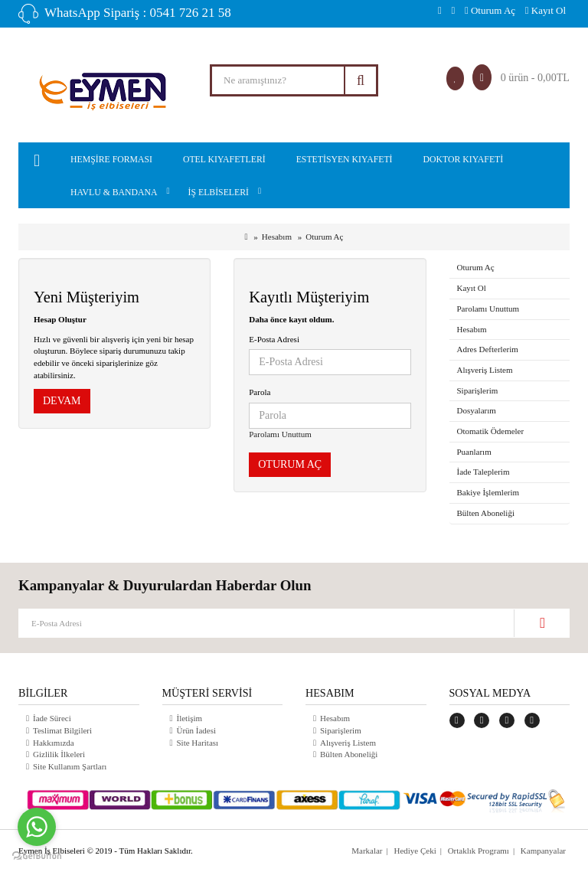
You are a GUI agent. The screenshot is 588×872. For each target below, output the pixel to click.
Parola (260, 392)
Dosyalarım (477, 410)
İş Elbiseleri (219, 193)
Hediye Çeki (415, 851)
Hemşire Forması (111, 160)
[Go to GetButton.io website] (37, 856)
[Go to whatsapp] (37, 827)
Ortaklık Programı (478, 851)
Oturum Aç (490, 10)
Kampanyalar (543, 851)
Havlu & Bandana (114, 193)
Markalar (367, 851)
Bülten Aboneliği (486, 513)
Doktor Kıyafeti (464, 160)
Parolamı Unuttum (280, 434)
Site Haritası (198, 743)
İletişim (190, 718)
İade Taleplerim (483, 472)
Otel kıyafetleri (224, 160)
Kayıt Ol (546, 10)
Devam (62, 401)
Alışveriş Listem (485, 370)
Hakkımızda (54, 743)
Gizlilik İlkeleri (59, 754)
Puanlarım (474, 452)
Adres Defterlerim (488, 349)
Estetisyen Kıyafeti (345, 160)
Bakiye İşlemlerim (488, 492)
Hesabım (277, 237)
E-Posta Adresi (274, 339)
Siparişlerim (478, 390)
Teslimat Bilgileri (62, 730)
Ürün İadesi (197, 730)
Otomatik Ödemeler (491, 431)
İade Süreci (52, 718)
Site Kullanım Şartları (70, 766)
